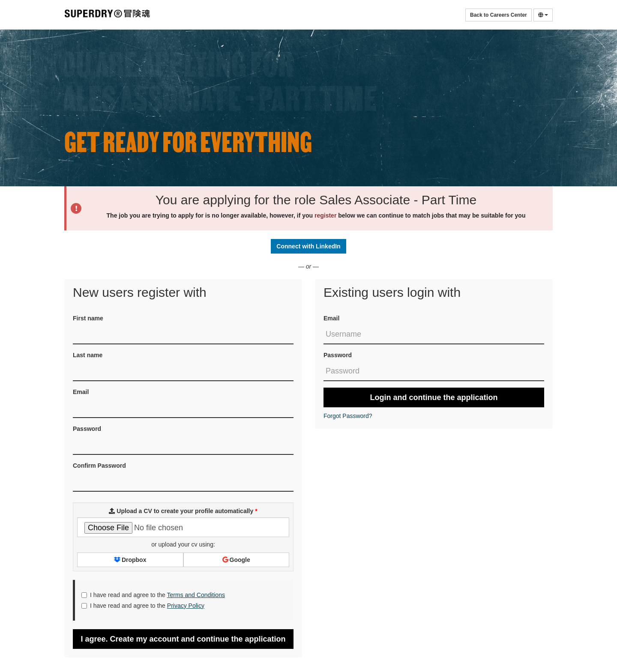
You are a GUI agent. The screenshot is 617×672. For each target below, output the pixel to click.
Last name (88, 355)
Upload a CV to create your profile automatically (183, 511)
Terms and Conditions (196, 595)
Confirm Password (99, 466)
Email (331, 318)
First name (88, 318)
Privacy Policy (186, 606)
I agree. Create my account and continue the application (183, 639)
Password (338, 355)
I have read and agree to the (153, 595)
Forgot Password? (348, 416)
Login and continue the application (434, 397)
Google (236, 560)
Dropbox (130, 560)
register (325, 215)
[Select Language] (543, 15)
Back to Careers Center (499, 15)
